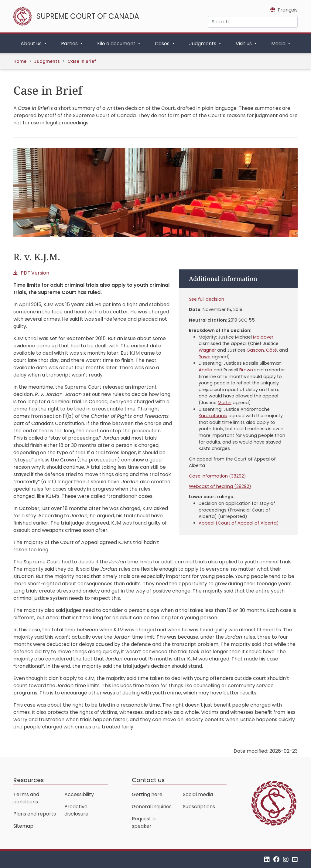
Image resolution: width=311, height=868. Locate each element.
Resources (29, 780)
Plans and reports (35, 814)
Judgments (47, 61)
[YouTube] (295, 859)
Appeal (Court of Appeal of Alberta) (239, 523)
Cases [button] (163, 44)
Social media (198, 794)
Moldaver (263, 337)
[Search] (253, 22)
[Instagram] (286, 859)
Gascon (255, 350)
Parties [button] (70, 44)
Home (20, 61)
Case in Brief (82, 61)
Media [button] (279, 44)
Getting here (147, 794)
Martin (225, 403)
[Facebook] (276, 859)
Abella (205, 370)
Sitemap (23, 826)
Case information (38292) (217, 476)
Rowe (205, 357)
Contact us (148, 780)
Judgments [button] (203, 44)
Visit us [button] (244, 44)
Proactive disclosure (76, 810)
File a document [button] (117, 44)
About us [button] (32, 44)
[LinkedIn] (267, 859)
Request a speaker (144, 822)
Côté (272, 350)
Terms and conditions (26, 798)
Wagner (207, 350)
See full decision (207, 299)
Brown (246, 370)
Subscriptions (199, 807)
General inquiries (152, 807)
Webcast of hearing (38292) (220, 486)
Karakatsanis (213, 416)
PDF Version (35, 273)
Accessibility (79, 794)
